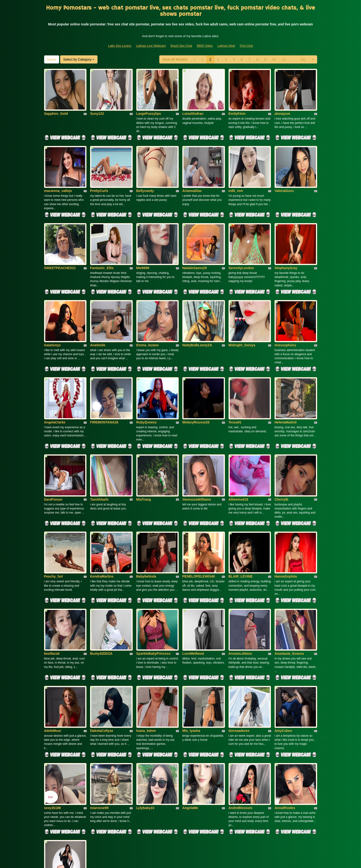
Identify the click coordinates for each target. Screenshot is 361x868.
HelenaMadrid (286, 369)
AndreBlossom (241, 701)
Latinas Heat (226, 46)
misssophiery (285, 302)
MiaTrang (144, 435)
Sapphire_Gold (56, 103)
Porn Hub (246, 46)
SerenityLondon (241, 236)
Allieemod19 (238, 435)
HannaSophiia (286, 502)
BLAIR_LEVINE (241, 502)
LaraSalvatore (55, 768)
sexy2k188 (52, 701)
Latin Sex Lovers (120, 46)
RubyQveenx (147, 369)
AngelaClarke (55, 369)
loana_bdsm (146, 635)
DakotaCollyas (102, 635)
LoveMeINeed (193, 568)
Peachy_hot (54, 502)
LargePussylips (149, 103)
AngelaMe (190, 701)
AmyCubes (283, 635)
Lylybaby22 (145, 701)
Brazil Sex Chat (181, 46)
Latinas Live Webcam (151, 46)
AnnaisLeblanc (241, 568)
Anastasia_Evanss (289, 568)
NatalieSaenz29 (195, 236)
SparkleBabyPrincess (153, 568)
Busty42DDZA (101, 568)
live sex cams (258, 826)
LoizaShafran (193, 103)
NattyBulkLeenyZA (197, 302)
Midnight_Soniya (242, 302)
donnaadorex (239, 635)
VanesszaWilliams (197, 435)
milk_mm (236, 169)
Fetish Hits (217, 861)
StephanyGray (286, 236)
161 (303, 59)
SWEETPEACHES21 (60, 236)
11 (284, 59)
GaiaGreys (52, 302)
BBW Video (205, 46)
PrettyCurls (99, 169)
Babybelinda (146, 502)
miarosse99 (99, 701)
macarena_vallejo (58, 169)
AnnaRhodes (285, 701)
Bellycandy (145, 169)
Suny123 (97, 103)
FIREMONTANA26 (104, 369)
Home (52, 59)
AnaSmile (98, 302)
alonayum (282, 103)
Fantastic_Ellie (102, 236)
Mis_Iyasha (191, 635)
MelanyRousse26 (196, 369)
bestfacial (52, 568)
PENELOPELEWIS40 (199, 502)
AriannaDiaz (192, 169)
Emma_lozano (148, 302)
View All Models (175, 59)
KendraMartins (102, 502)
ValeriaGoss (284, 169)
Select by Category (79, 59)
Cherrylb (281, 435)
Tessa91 (235, 369)
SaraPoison (53, 435)
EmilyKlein (237, 103)
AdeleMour (53, 635)
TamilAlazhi (99, 435)
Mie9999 (143, 236)
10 (274, 59)
